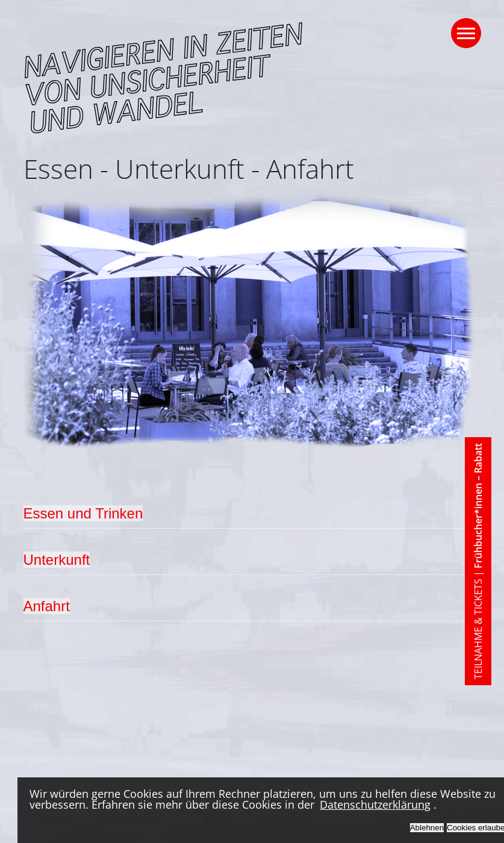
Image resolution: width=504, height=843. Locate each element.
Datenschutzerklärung (375, 804)
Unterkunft (57, 560)
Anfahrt (47, 606)
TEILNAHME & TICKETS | (478, 561)
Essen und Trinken (83, 513)
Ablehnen (427, 828)
